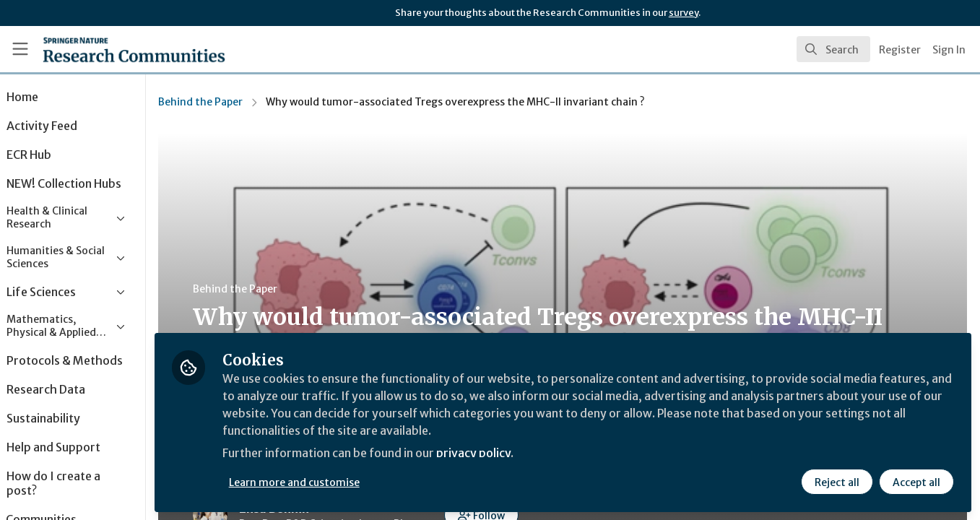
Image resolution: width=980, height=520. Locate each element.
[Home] (114, 49)
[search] (833, 49)
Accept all (916, 482)
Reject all (837, 482)
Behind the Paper (239, 102)
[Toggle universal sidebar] (20, 49)
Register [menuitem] (900, 50)
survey (684, 13)
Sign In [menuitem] (949, 50)
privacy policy (515, 454)
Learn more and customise (333, 482)
